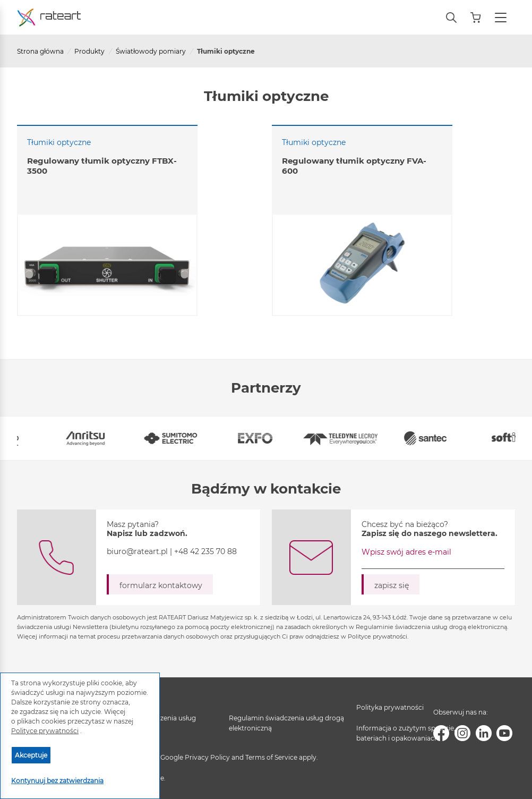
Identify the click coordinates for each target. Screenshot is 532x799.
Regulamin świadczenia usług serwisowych (149, 723)
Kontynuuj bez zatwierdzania (57, 781)
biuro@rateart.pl (137, 551)
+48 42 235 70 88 (205, 551)
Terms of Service (271, 757)
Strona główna (40, 51)
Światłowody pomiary (151, 51)
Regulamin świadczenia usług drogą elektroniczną (286, 723)
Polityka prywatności (390, 707)
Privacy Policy (207, 757)
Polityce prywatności (45, 731)
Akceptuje (31, 755)
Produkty (89, 51)
